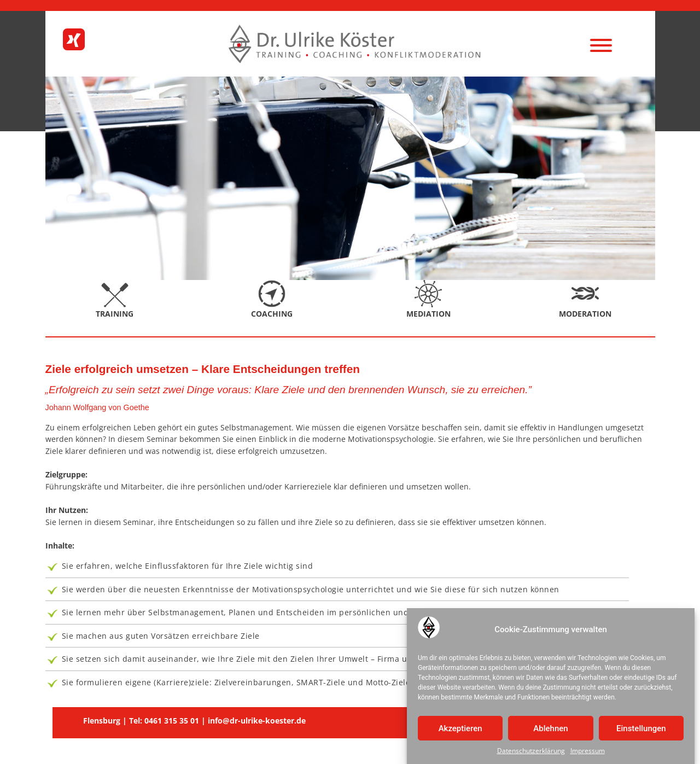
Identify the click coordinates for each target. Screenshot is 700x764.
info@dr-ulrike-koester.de (257, 721)
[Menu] (601, 45)
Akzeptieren (460, 730)
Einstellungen (641, 730)
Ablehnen (550, 730)
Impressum (588, 753)
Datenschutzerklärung (531, 753)
